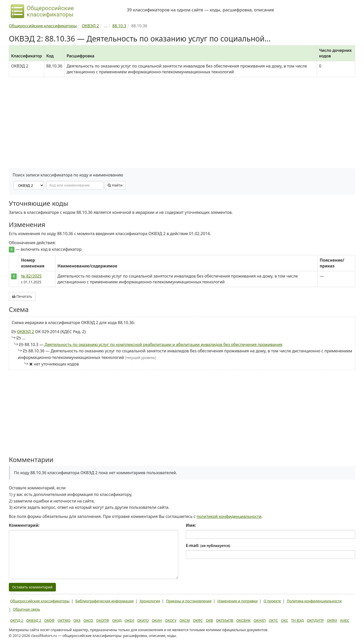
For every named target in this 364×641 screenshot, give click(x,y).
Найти (115, 185)
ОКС (284, 620)
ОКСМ (185, 620)
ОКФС (198, 620)
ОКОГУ (171, 620)
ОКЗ (77, 620)
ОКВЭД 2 (26, 332)
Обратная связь (26, 609)
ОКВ (209, 620)
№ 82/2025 (31, 276)
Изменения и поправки (237, 601)
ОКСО (88, 620)
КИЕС (345, 620)
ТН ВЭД (298, 620)
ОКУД (117, 620)
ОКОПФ (103, 620)
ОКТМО (64, 620)
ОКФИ (332, 620)
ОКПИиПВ (225, 620)
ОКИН (157, 620)
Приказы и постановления (189, 601)
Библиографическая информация (104, 601)
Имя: (191, 525)
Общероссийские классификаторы (40, 601)
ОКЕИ (129, 620)
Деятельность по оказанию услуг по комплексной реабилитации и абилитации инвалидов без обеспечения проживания (163, 345)
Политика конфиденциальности (314, 601)
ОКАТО (143, 620)
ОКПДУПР (315, 620)
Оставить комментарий (32, 587)
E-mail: (208, 545)
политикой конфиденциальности (229, 516)
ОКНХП (260, 620)
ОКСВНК (243, 620)
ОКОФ (49, 620)
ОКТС (274, 620)
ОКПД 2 (17, 620)
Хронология (150, 601)
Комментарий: (24, 525)
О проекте (272, 601)
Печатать (22, 296)
